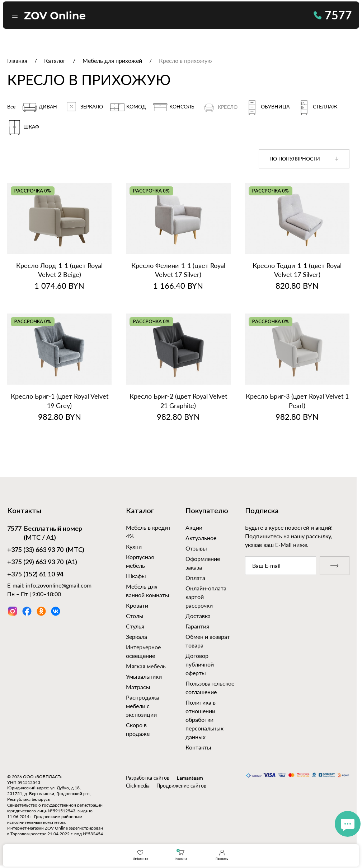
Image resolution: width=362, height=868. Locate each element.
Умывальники (144, 676)
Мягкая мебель (146, 666)
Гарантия (197, 626)
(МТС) (46, 551)
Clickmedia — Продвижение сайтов (166, 786)
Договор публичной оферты (200, 664)
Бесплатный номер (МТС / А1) (45, 533)
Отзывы (196, 548)
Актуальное (201, 538)
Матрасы (138, 687)
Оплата (195, 578)
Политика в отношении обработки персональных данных (204, 720)
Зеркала (137, 637)
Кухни (134, 546)
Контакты (198, 747)
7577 (333, 15)
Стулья (135, 626)
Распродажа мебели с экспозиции (142, 706)
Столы (135, 616)
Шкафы (136, 576)
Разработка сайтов (148, 778)
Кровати (137, 605)
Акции (194, 527)
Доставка (198, 616)
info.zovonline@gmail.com (59, 585)
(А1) (42, 563)
